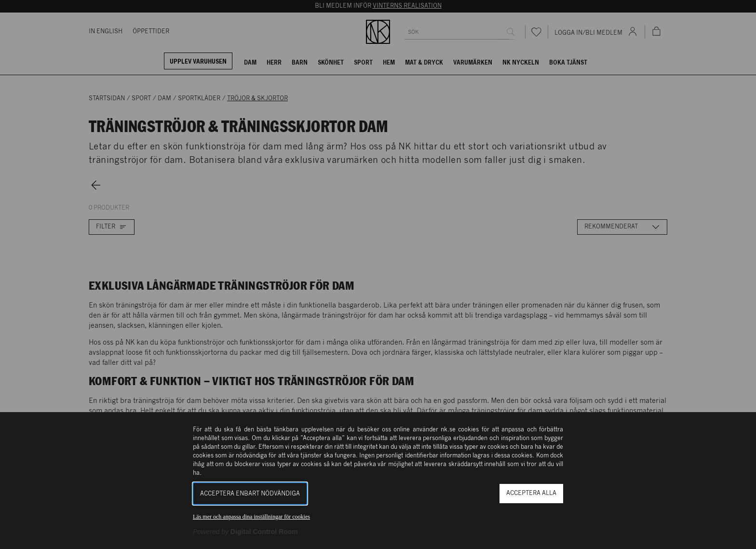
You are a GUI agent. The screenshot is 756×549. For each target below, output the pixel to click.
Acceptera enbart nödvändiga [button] (250, 494)
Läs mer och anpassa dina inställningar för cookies (251, 517)
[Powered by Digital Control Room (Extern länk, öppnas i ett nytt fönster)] (245, 532)
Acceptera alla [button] (531, 493)
